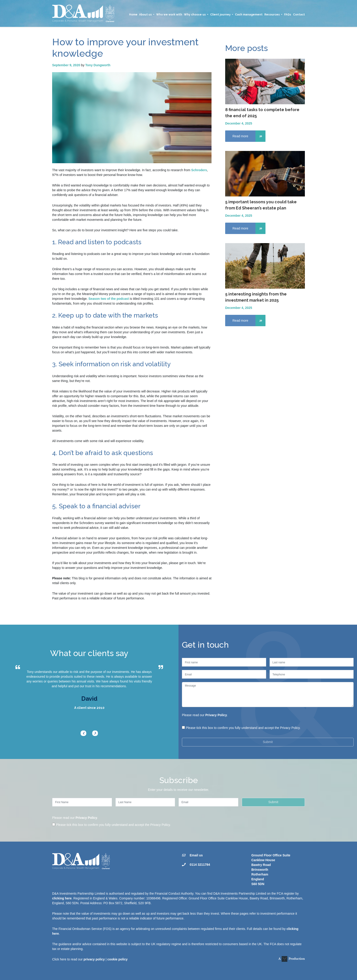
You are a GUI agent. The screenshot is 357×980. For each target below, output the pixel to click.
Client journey (220, 15)
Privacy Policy (216, 715)
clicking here (62, 898)
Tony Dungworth (98, 65)
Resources (272, 15)
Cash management (249, 15)
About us (145, 15)
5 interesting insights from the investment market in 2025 (256, 297)
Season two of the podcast (109, 299)
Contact (299, 15)
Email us (196, 855)
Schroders (199, 170)
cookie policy (118, 959)
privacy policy (94, 959)
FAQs (288, 15)
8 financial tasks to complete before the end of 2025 (262, 113)
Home (133, 15)
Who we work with (169, 15)
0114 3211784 (200, 865)
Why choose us (195, 15)
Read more (249, 136)
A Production (292, 959)
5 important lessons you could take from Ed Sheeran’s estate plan (261, 205)
